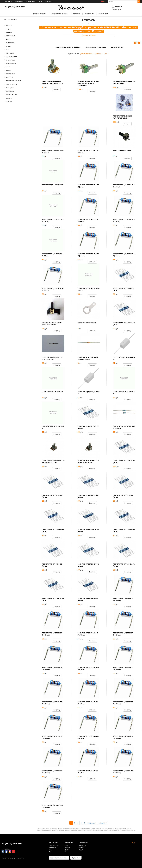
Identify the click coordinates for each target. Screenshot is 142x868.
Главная (84, 24)
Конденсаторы (10, 43)
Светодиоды (10, 88)
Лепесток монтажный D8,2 (87, 323)
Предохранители (11, 64)
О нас (67, 846)
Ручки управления (11, 84)
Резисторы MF (117, 47)
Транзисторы (10, 91)
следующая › (92, 823)
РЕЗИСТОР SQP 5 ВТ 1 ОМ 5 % (53, 392)
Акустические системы (60, 14)
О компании (19, 1)
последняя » (103, 823)
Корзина (118, 7)
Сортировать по (73, 54)
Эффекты (76, 14)
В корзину (92, 91)
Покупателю (7, 1)
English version (136, 843)
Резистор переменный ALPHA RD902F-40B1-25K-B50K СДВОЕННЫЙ (88, 84)
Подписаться (76, 858)
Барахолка (9, 26)
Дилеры (67, 850)
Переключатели (11, 60)
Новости (67, 848)
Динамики (9, 32)
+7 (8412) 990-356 (15, 7)
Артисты (81, 848)
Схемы (51, 850)
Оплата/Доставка (54, 846)
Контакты (68, 852)
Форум (81, 850)
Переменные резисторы (96, 47)
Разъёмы (8, 70)
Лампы (8, 50)
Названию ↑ (99, 54)
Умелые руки (103, 14)
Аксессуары (89, 14)
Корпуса (8, 46)
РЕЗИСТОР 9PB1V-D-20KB (122, 150)
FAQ (50, 852)
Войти (40, 1)
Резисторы (9, 77)
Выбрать (56, 89)
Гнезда (8, 29)
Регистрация (48, 1)
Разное (8, 67)
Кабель (8, 39)
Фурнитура (9, 102)
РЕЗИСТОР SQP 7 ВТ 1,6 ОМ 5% (53, 185)
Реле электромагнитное (13, 81)
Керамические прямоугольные (67, 47)
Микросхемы (10, 53)
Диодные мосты (11, 36)
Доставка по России (89, 35)
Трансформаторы (11, 95)
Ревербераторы (10, 74)
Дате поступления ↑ (87, 54)
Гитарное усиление (40, 14)
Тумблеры (9, 98)
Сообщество (31, 1)
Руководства (53, 848)
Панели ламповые (11, 57)
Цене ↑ (106, 54)
